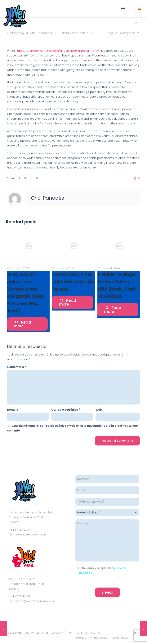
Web (99, 410)
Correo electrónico (66, 410)
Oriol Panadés (40, 33)
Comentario (17, 367)
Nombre (14, 410)
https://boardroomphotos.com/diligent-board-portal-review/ (58, 51)
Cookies (81, 638)
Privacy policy (99, 638)
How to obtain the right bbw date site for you (73, 282)
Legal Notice (120, 638)
